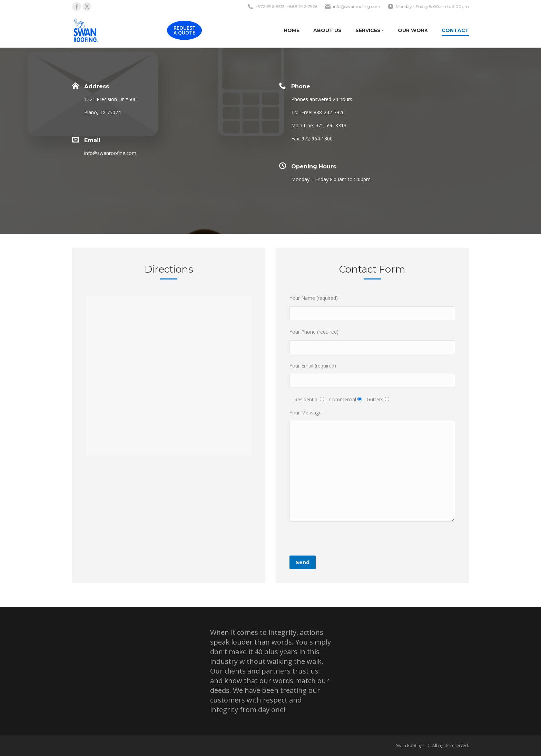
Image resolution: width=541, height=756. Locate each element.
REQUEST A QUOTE (185, 30)
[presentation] (342, 542)
